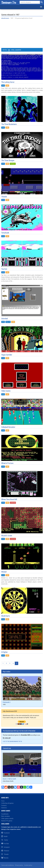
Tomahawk (5, 233)
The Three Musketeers (9, 124)
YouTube (5, 844)
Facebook (5, 833)
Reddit (4, 836)
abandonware (5, 18)
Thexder (4, 197)
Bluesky (5, 858)
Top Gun (4, 269)
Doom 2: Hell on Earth (22, 766)
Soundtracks (5, 814)
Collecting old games (7, 803)
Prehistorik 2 (22, 690)
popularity (18, 50)
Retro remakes (6, 816)
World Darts (5, 616)
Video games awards (7, 818)
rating (13, 50)
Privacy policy (19, 865)
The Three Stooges (8, 160)
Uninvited (5, 319)
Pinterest (5, 851)
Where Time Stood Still (9, 499)
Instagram (5, 847)
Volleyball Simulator (8, 427)
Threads (5, 854)
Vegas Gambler (7, 355)
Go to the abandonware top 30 (13, 741)
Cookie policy (28, 865)
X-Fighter (4, 652)
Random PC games (7, 821)
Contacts (4, 805)
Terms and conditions (8, 865)
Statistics (4, 808)
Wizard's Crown (7, 536)
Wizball (4, 572)
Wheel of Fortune (7, 463)
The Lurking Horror (8, 82)
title (9, 50)
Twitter (5, 840)
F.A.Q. (3, 801)
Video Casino (6, 391)
